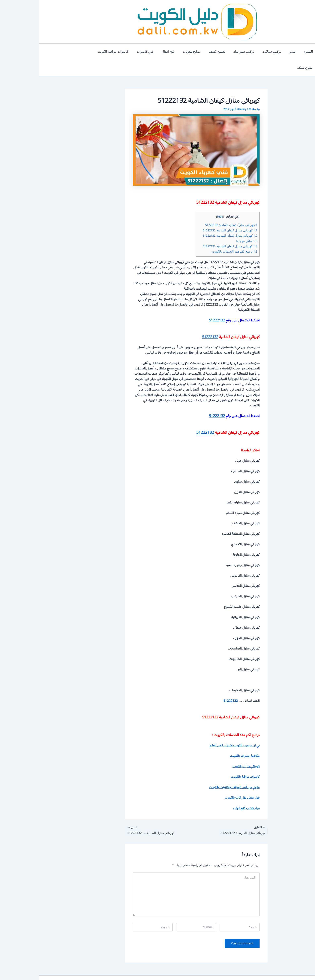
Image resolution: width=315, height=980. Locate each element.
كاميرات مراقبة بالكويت (206, 761)
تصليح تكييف (180, 52)
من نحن (125, 970)
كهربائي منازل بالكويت (207, 750)
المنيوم (265, 52)
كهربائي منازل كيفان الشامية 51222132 (192, 209)
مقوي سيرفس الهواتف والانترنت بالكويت (194, 771)
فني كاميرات (113, 52)
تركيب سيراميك (206, 52)
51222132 (178, 304)
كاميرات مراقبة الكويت (83, 52)
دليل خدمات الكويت (158, 970)
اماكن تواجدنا (208, 225)
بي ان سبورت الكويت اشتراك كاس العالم (195, 729)
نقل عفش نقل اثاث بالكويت (203, 782)
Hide (180, 201)
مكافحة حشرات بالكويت (205, 740)
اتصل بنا (111, 970)
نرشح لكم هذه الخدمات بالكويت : (195, 235)
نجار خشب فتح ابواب (207, 792)
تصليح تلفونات (157, 52)
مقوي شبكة (53, 52)
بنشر (251, 52)
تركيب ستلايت (232, 52)
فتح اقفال (135, 52)
